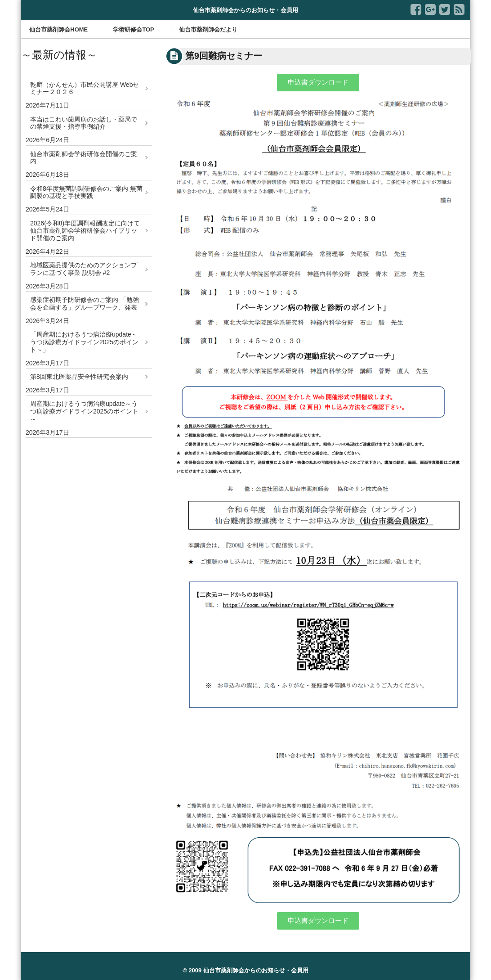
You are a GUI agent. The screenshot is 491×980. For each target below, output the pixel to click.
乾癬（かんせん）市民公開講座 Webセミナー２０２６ (85, 88)
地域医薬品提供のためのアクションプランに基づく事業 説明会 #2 (84, 269)
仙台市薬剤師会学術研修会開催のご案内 (84, 158)
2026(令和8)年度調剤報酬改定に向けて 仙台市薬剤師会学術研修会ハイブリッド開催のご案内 (85, 231)
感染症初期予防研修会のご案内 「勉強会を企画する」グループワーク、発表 (85, 303)
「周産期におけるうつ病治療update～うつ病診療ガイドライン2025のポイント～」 (84, 342)
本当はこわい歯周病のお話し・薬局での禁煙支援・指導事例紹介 (84, 123)
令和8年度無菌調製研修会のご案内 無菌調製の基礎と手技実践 (86, 192)
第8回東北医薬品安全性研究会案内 (79, 377)
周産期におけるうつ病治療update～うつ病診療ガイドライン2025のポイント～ (84, 411)
